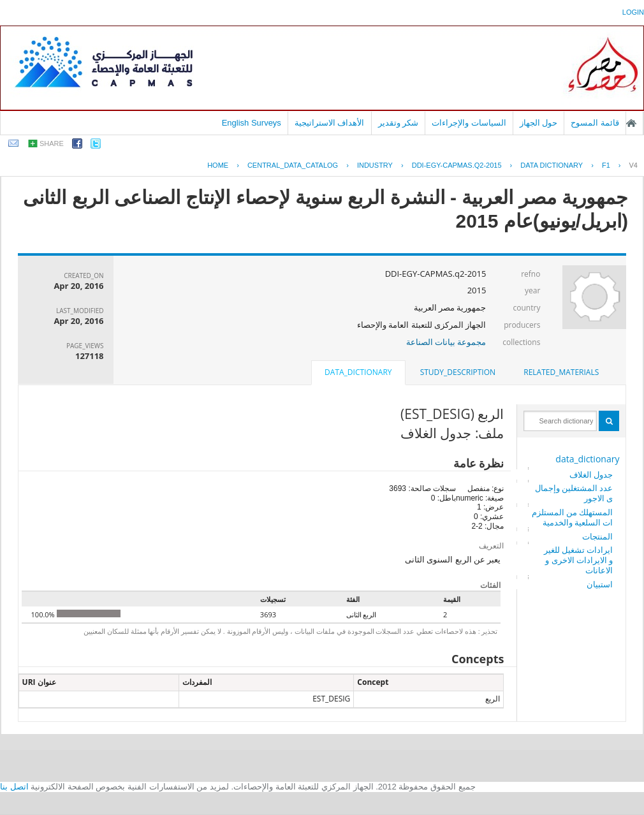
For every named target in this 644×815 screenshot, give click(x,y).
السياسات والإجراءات (469, 123)
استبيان (600, 584)
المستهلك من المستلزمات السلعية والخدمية (573, 517)
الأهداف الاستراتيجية (330, 123)
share (52, 143)
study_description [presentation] (458, 372)
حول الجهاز (539, 123)
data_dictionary (587, 459)
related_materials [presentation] (561, 372)
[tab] (561, 372)
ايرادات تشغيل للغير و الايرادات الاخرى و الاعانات (579, 560)
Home (218, 165)
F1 (606, 165)
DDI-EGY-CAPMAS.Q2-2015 (457, 165)
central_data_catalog (293, 165)
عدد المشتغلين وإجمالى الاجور (574, 493)
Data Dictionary (552, 165)
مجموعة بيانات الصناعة (446, 342)
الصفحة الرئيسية (631, 123)
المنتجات (597, 536)
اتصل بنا (14, 787)
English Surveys (252, 123)
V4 (633, 165)
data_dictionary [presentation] (358, 372)
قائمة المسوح (595, 123)
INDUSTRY (375, 165)
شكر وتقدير (399, 123)
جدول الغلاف (591, 474)
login (633, 12)
